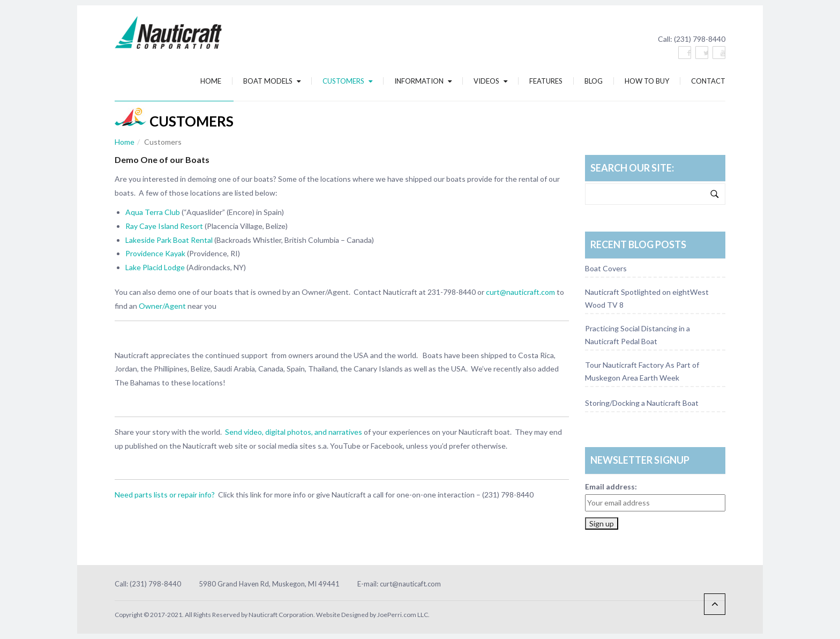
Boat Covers (606, 268)
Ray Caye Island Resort (164, 226)
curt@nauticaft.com (410, 584)
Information (423, 81)
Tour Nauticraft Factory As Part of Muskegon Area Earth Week (642, 371)
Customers (347, 81)
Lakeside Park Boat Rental (169, 240)
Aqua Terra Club (153, 212)
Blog (594, 81)
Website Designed (342, 615)
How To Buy (647, 81)
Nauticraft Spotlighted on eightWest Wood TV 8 (647, 298)
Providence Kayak (155, 253)
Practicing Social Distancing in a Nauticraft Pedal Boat (637, 335)
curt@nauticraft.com (520, 292)
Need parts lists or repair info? (165, 495)
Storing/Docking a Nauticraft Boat (642, 403)
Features (546, 81)
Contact (708, 81)
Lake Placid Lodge (155, 267)
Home (211, 81)
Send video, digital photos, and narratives (293, 432)
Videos (490, 81)
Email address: (611, 486)
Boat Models (272, 81)
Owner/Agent (162, 306)
